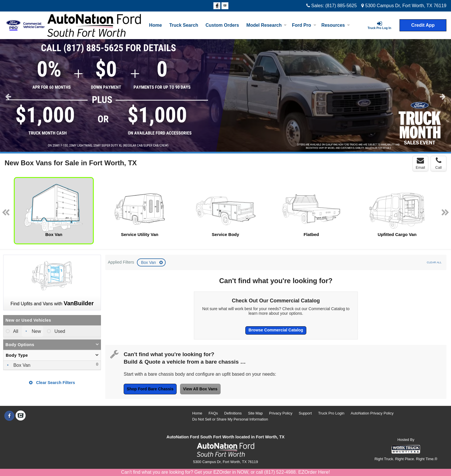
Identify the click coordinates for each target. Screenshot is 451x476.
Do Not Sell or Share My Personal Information (230, 419)
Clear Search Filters (52, 383)
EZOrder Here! (314, 472)
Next (443, 96)
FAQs (213, 413)
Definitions (233, 413)
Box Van (149, 262)
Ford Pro (304, 25)
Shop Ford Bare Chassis (150, 389)
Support (305, 413)
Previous (8, 96)
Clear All (434, 262)
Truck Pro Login (331, 413)
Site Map (255, 413)
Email (420, 163)
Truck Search (184, 25)
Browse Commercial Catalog (276, 330)
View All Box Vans (200, 389)
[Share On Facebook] (217, 6)
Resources (336, 25)
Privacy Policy (281, 413)
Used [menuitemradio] (59, 331)
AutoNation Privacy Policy (372, 413)
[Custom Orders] (222, 25)
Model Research (267, 25)
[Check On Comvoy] (225, 6)
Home (155, 25)
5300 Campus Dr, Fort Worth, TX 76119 (404, 6)
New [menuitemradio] (36, 331)
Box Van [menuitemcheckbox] (21, 365)
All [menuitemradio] (15, 331)
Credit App (423, 25)
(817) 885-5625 (341, 6)
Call (438, 163)
